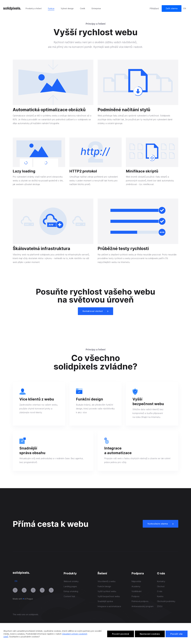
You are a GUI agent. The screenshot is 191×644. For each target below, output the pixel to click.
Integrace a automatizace (109, 606)
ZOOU (160, 606)
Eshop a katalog (71, 591)
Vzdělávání (136, 591)
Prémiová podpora (140, 601)
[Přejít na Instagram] (15, 590)
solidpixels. (34, 614)
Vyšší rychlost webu (107, 591)
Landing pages (70, 586)
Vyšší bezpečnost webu (109, 596)
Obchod (161, 586)
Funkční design (104, 586)
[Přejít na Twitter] (51, 590)
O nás (160, 591)
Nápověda (136, 581)
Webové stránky (71, 581)
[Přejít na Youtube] (24, 590)
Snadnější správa (105, 601)
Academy (136, 586)
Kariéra (160, 596)
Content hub (69, 596)
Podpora (135, 596)
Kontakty (161, 581)
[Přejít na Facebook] (42, 590)
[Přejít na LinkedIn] (33, 590)
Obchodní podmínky (166, 601)
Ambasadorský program (143, 606)
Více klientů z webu (107, 581)
